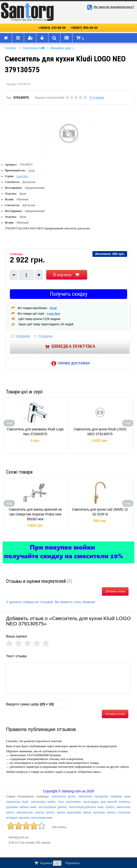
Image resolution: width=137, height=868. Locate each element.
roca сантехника (69, 802)
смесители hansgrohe (93, 796)
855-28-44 (84, 28)
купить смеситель (118, 807)
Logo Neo (22, 176)
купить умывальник (19, 812)
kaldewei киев (120, 796)
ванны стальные (119, 812)
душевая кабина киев (21, 807)
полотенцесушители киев (86, 807)
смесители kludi (17, 802)
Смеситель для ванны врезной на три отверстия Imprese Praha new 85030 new (35, 514)
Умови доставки (70, 363)
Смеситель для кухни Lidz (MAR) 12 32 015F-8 (100, 512)
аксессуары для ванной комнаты (107, 802)
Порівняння (20, 336)
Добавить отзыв (115, 591)
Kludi (31, 170)
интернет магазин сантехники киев (29, 818)
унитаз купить (45, 812)
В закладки (43, 336)
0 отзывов (97, 98)
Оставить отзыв (115, 714)
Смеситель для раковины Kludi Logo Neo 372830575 (35, 432)
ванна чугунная (94, 812)
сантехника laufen (43, 802)
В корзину (67, 275)
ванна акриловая (69, 812)
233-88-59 (52, 28)
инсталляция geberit (53, 807)
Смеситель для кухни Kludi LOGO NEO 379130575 (100, 432)
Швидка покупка (70, 347)
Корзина (57, 863)
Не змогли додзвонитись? (110, 7)
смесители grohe (63, 796)
